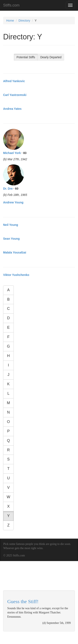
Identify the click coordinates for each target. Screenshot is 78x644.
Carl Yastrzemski (15, 95)
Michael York (12, 153)
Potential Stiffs (26, 57)
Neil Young (11, 225)
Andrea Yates (12, 109)
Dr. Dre (8, 189)
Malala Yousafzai (15, 252)
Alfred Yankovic (14, 81)
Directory (24, 21)
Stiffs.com (11, 5)
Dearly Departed (51, 57)
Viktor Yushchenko (16, 275)
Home (10, 21)
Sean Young (11, 239)
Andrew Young (13, 202)
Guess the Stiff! (23, 601)
